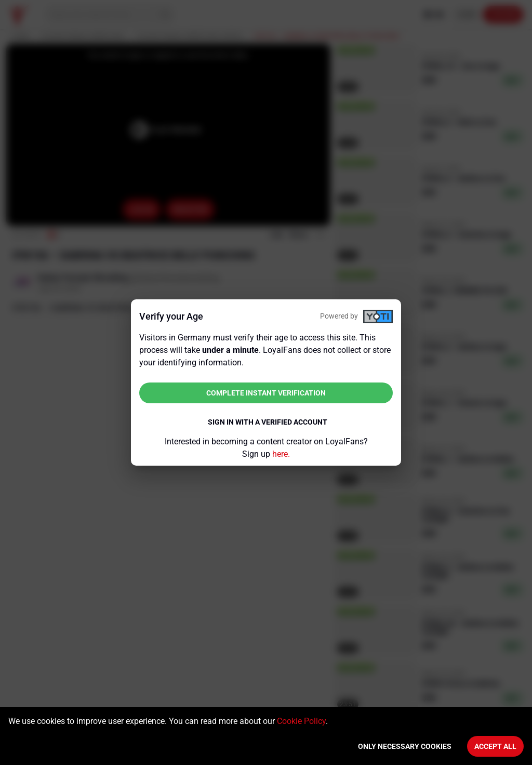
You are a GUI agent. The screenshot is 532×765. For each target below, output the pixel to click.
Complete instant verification (266, 393)
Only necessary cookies (405, 746)
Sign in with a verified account (268, 422)
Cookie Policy (301, 721)
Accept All (495, 746)
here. (281, 454)
